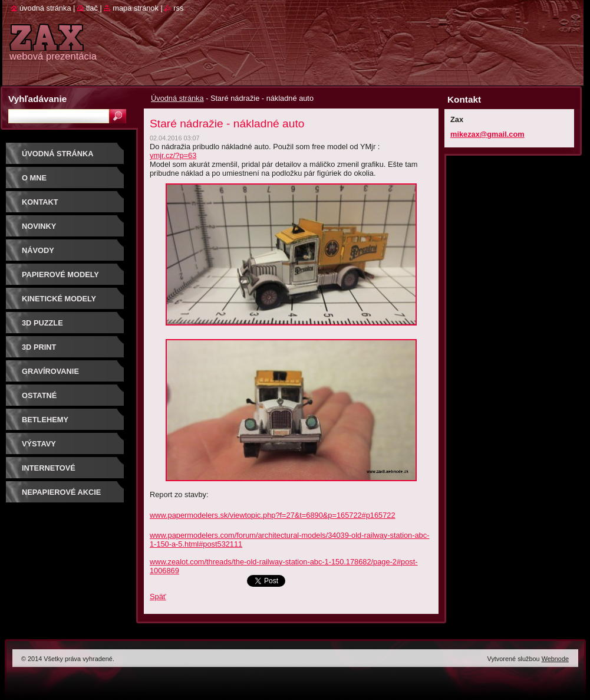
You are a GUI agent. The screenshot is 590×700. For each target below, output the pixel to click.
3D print (39, 347)
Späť (158, 597)
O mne (34, 178)
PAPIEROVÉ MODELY (60, 275)
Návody (38, 250)
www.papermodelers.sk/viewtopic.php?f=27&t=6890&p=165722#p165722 (273, 515)
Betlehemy (45, 420)
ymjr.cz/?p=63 (173, 155)
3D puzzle (42, 323)
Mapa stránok (136, 8)
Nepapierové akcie (61, 492)
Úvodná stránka (177, 98)
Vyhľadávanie (37, 99)
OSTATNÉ (39, 395)
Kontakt (40, 202)
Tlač (92, 8)
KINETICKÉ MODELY (59, 299)
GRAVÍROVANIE (50, 371)
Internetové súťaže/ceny (49, 472)
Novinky (39, 226)
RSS (178, 8)
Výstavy (39, 444)
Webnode (555, 659)
